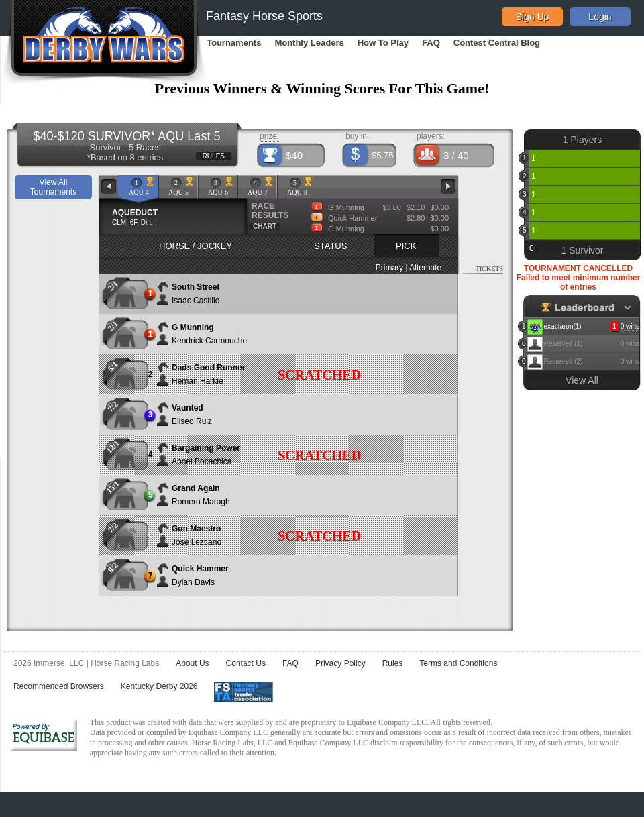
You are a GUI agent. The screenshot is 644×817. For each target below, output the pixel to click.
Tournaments (234, 43)
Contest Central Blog (497, 43)
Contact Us (246, 663)
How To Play (383, 43)
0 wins (630, 326)
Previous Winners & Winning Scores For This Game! (322, 88)
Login (600, 17)
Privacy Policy (340, 663)
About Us (192, 663)
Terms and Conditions (458, 663)
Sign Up (533, 17)
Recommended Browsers (59, 686)
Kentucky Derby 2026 (159, 686)
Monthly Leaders (309, 43)
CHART (265, 226)
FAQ (431, 43)
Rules (393, 663)
